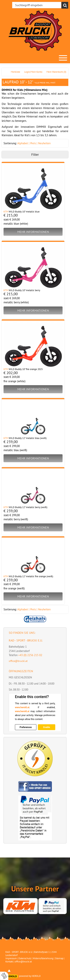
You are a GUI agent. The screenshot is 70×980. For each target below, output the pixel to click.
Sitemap (59, 958)
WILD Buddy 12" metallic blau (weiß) (28, 438)
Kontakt (9, 962)
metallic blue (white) (16, 224)
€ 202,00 (11, 373)
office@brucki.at (18, 661)
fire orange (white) (14, 381)
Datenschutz (25, 958)
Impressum (11, 958)
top (9, 971)
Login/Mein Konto (33, 72)
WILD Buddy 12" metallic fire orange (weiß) (31, 576)
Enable (46, 727)
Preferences (26, 727)
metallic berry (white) (16, 302)
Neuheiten (44, 143)
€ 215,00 (11, 215)
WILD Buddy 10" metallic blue (24, 212)
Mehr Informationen (33, 232)
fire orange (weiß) (14, 588)
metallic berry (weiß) (16, 519)
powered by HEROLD (30, 976)
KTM (6, 212)
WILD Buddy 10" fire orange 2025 (26, 369)
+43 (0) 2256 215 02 (30, 655)
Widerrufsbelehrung (43, 958)
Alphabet (23, 143)
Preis (33, 143)
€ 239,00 (11, 442)
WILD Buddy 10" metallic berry (24, 290)
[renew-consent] (4, 976)
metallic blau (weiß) (15, 450)
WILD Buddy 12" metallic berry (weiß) (28, 507)
